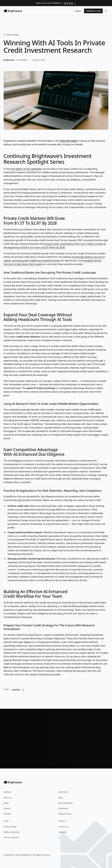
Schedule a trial (93, 11)
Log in (78, 11)
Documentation (66, 803)
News (6, 803)
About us (8, 798)
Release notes (65, 814)
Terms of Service (11, 837)
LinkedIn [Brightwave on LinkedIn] (62, 832)
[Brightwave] (13, 11)
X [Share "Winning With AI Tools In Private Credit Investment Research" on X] (23, 690)
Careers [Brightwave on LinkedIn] (7, 808)
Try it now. (70, 3)
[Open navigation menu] (106, 11)
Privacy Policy (10, 827)
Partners (8, 814)
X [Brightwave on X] (59, 837)
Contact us (63, 827)
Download (63, 808)
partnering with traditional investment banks (36, 261)
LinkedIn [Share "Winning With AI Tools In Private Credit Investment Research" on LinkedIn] (16, 690)
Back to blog (11, 35)
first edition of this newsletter (26, 169)
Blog (61, 798)
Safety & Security (11, 832)
